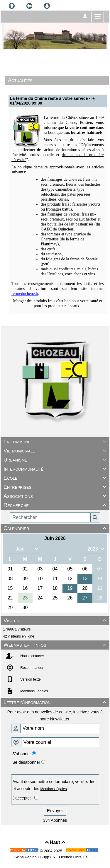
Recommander (31, 668)
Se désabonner (26, 762)
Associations (56, 496)
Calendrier (56, 528)
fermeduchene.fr (25, 294)
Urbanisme (56, 460)
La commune (56, 442)
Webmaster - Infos (56, 645)
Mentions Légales (34, 691)
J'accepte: (23, 798)
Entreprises (56, 487)
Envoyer (55, 810)
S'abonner (22, 754)
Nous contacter (32, 656)
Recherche (56, 505)
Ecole (56, 478)
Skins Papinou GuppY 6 (36, 857)
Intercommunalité (56, 469)
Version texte (30, 679)
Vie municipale (56, 451)
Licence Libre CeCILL (77, 857)
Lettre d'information (56, 702)
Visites (56, 621)
